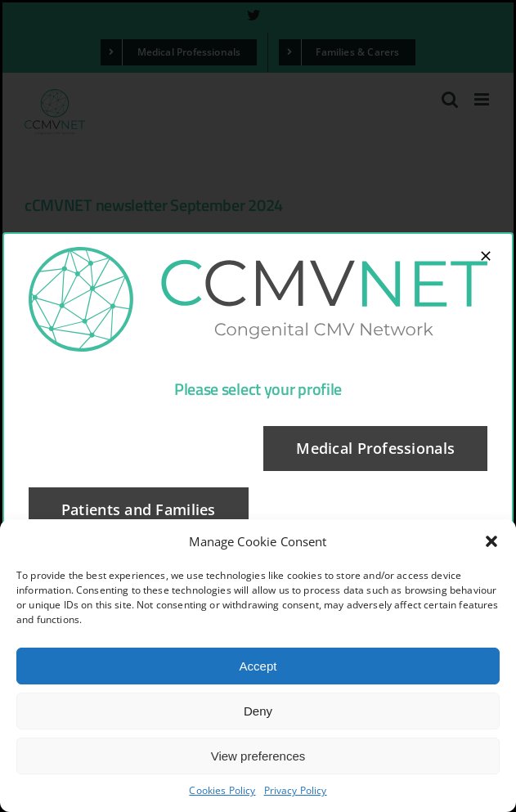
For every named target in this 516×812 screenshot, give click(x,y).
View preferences (258, 756)
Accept (258, 666)
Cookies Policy (222, 790)
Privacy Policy (296, 790)
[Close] (486, 256)
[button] (491, 541)
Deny (258, 711)
